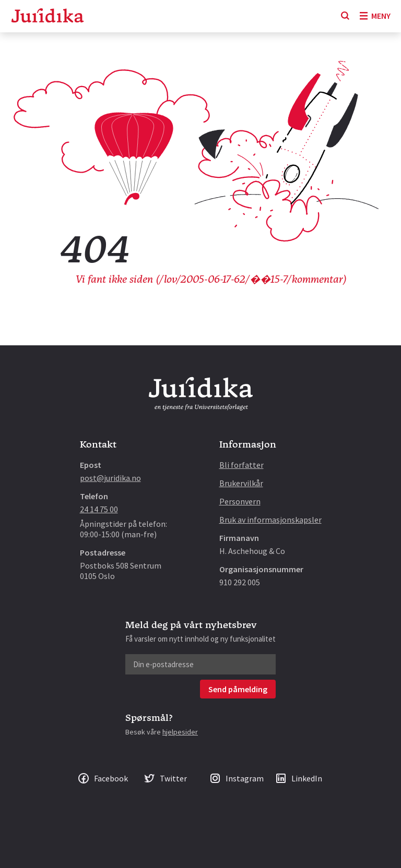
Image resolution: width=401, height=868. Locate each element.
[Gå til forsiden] (48, 16)
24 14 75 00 (99, 509)
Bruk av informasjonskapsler (270, 520)
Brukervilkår (241, 483)
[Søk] (345, 16)
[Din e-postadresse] (200, 664)
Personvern (240, 501)
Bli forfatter (241, 465)
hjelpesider (180, 732)
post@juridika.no (110, 478)
